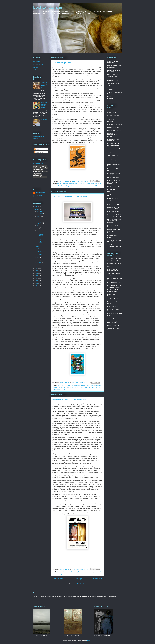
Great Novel (81, 572)
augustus (40, 223)
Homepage (78, 579)
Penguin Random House (73, 186)
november (40, 214)
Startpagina (37, 61)
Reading (59, 574)
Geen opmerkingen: (82, 181)
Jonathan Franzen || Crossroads (44, 85)
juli (38, 225)
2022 (37, 209)
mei (38, 230)
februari (39, 263)
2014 (37, 286)
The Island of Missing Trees (60, 387)
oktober (39, 216)
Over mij (36, 67)
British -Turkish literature (64, 385)
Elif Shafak (75, 385)
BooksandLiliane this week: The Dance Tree (44, 106)
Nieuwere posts (58, 579)
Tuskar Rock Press (94, 186)
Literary (93, 184)
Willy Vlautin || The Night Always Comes (69, 400)
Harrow (80, 184)
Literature (98, 184)
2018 (37, 276)
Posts (37, 149)
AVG (35, 70)
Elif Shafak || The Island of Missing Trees (70, 196)
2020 (37, 271)
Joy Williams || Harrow (62, 63)
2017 (37, 278)
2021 (37, 268)
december (40, 211)
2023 (37, 207)
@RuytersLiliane (38, 163)
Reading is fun (66, 574)
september (40, 219)
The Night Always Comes (79, 574)
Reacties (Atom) (82, 584)
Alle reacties (39, 152)
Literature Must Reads (59, 186)
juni (38, 228)
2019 (37, 273)
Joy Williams (86, 184)
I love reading (89, 572)
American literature (62, 184)
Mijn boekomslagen (39, 64)
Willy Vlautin (90, 574)
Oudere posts (98, 579)
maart (39, 260)
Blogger (89, 640)
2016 (37, 281)
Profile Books (84, 186)
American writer (73, 184)
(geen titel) (44, 120)
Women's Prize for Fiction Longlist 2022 (80, 387)
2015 (37, 283)
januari (39, 265)
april (38, 258)
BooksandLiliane (48, 7)
